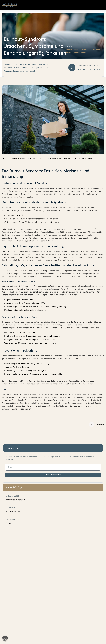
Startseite (71, 46)
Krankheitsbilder (56, 158)
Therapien (67, 158)
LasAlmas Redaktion (17, 158)
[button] (5, 639)
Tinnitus (9, 523)
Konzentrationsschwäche (16, 500)
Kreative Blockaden (14, 511)
